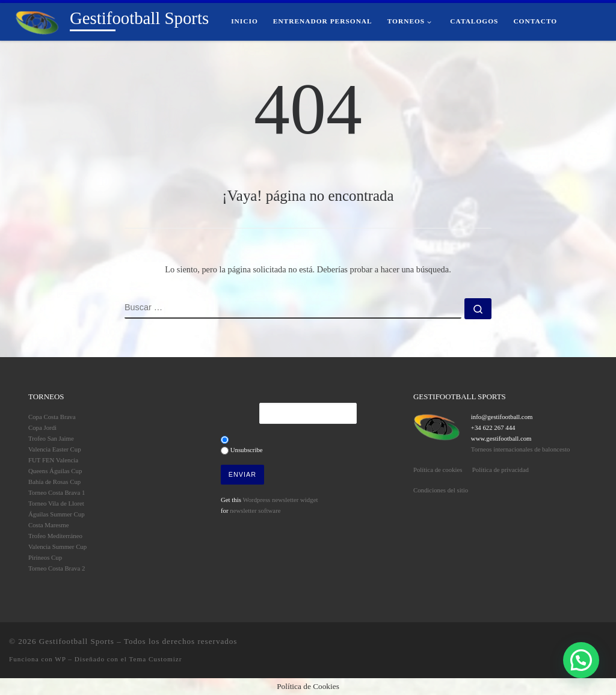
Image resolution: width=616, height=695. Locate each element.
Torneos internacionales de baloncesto (520, 449)
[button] (581, 660)
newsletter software (255, 510)
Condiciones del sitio (441, 490)
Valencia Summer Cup (57, 547)
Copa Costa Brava (52, 417)
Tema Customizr (155, 659)
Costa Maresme (48, 525)
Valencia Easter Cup (55, 449)
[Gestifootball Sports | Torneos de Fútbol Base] (37, 21)
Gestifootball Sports (77, 641)
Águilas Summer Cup (57, 514)
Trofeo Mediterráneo (55, 536)
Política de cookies (438, 470)
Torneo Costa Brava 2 (57, 568)
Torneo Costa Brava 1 (57, 492)
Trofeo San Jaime (51, 438)
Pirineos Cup (45, 557)
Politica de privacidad (500, 470)
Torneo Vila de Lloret (56, 503)
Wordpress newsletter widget (280, 500)
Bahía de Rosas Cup (54, 482)
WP (60, 659)
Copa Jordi (42, 427)
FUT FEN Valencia (53, 460)
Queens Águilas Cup (55, 471)
